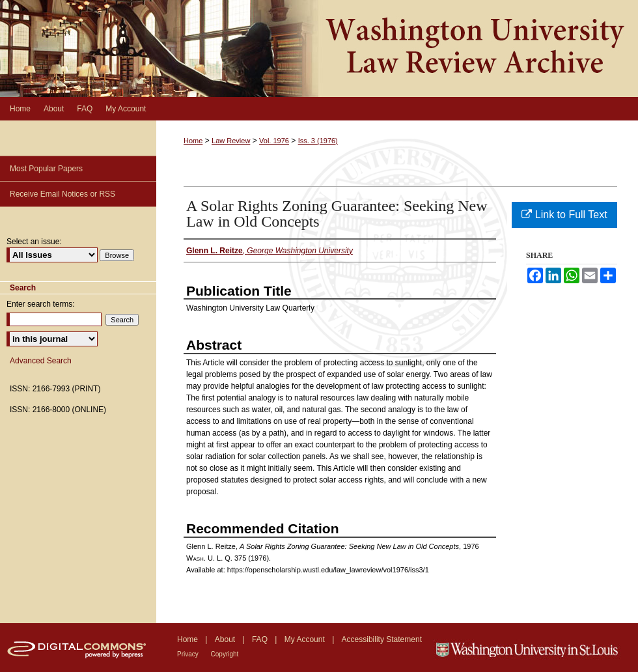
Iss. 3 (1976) (318, 141)
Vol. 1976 (274, 141)
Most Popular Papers (46, 169)
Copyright (225, 654)
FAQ (261, 639)
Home (193, 141)
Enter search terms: (41, 304)
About (226, 639)
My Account (306, 639)
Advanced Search (41, 361)
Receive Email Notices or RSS (62, 194)
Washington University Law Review (319, 49)
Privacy (189, 654)
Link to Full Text (564, 215)
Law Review (231, 141)
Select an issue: (34, 242)
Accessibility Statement (382, 639)
